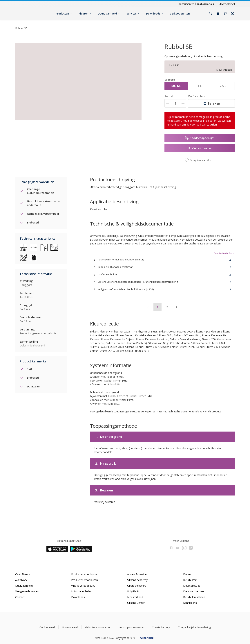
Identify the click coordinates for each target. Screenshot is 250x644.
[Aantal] (175, 103)
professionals (205, 4)
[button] (233, 13)
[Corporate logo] (227, 4)
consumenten (187, 4)
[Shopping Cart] (225, 13)
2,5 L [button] (223, 86)
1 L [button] (200, 86)
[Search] (211, 13)
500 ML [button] (176, 86)
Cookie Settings (161, 627)
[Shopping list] (218, 13)
